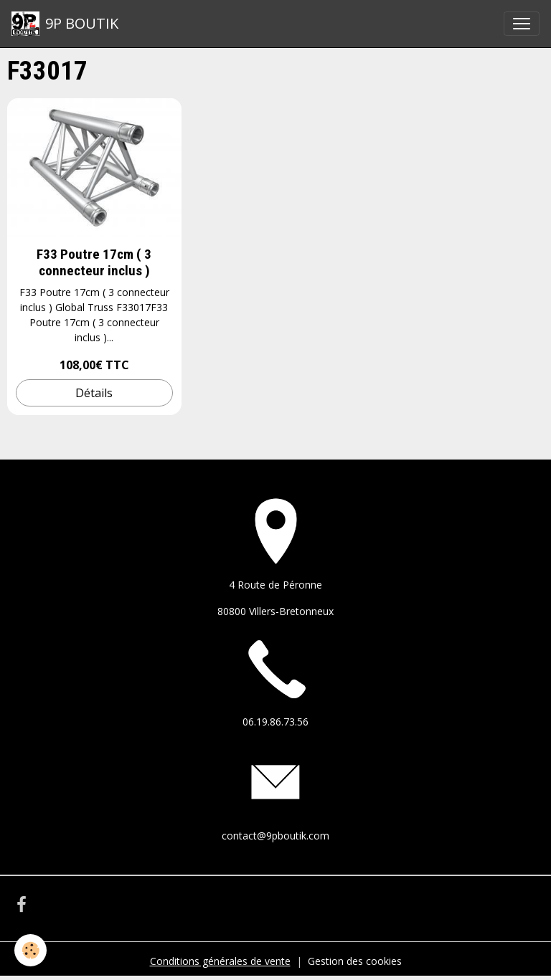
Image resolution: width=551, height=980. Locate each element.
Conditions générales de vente (220, 961)
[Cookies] (30, 950)
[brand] (65, 24)
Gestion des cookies (355, 961)
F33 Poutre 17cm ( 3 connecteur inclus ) (94, 262)
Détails (94, 393)
